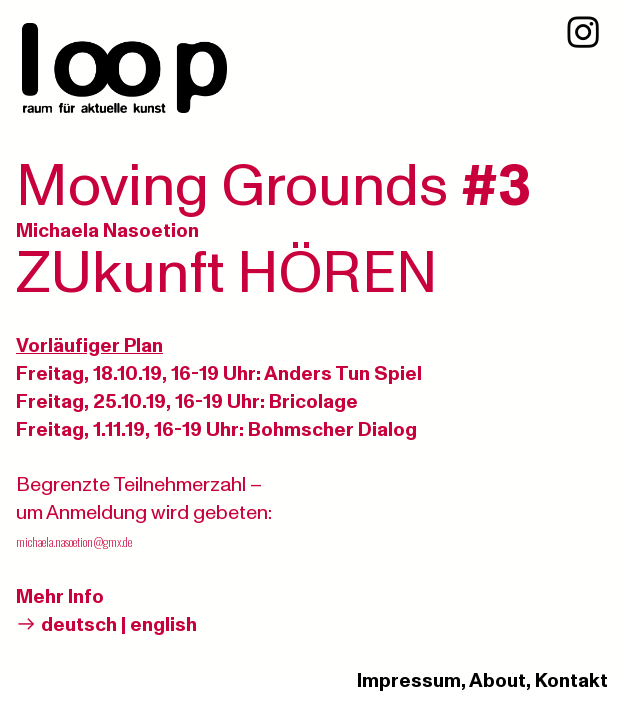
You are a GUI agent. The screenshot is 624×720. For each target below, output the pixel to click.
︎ (583, 34)
